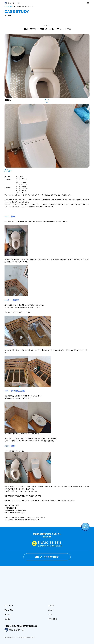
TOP (6, 6)
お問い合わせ (53, 619)
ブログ (50, 614)
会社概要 (7, 619)
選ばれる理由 (9, 610)
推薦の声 (51, 606)
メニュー (51, 610)
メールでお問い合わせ (49, 557)
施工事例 (10, 6)
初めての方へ (9, 606)
